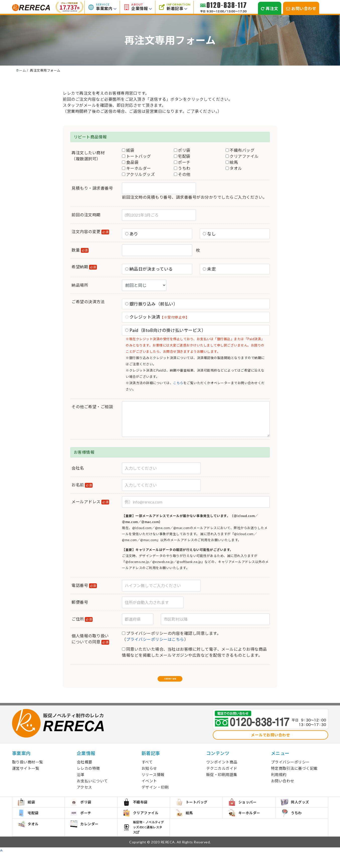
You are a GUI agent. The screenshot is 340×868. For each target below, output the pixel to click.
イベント (149, 786)
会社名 (78, 468)
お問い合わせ (301, 8)
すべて (147, 767)
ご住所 (82, 619)
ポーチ (182, 162)
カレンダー (87, 841)
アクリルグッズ (138, 174)
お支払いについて (92, 786)
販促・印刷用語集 (222, 780)
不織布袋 (138, 810)
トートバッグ (137, 156)
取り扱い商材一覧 (28, 767)
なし (209, 234)
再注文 (270, 8)
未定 (209, 269)
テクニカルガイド (222, 774)
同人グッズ (298, 810)
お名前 (82, 485)
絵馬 (232, 162)
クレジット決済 (157, 317)
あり (132, 234)
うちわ (182, 168)
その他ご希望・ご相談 (92, 407)
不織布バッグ (240, 150)
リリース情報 (153, 780)
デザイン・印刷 (155, 792)
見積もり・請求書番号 (92, 188)
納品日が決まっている (149, 269)
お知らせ (149, 774)
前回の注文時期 (86, 215)
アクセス (84, 792)
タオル (234, 168)
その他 (182, 174)
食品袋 (130, 162)
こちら (178, 383)
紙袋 (128, 150)
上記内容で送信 (170, 681)
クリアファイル (242, 156)
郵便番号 (80, 602)
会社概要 (85, 767)
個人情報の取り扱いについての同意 (90, 639)
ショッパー (245, 810)
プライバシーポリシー (290, 767)
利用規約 (279, 780)
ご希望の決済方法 (88, 302)
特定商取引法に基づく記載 (294, 774)
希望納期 (84, 267)
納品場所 (80, 285)
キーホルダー (137, 168)
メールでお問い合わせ (270, 740)
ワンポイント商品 (222, 767)
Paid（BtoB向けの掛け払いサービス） (166, 330)
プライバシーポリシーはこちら (155, 639)
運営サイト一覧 (26, 774)
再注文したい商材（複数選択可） (88, 156)
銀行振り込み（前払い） (152, 304)
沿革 (81, 780)
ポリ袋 (182, 150)
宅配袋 (182, 156)
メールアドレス (90, 502)
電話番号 (84, 585)
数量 (80, 250)
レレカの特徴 (88, 774)
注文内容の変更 (90, 232)
